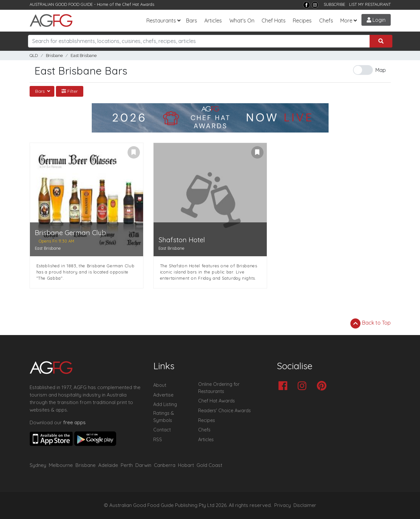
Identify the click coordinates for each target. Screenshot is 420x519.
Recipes (302, 21)
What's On (242, 21)
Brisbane (54, 56)
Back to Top (371, 323)
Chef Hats (274, 21)
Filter (70, 91)
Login (376, 20)
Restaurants (161, 21)
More (346, 21)
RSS (158, 440)
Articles (213, 21)
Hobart (186, 465)
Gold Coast (209, 465)
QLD (34, 56)
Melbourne (61, 465)
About (160, 385)
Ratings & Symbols (164, 417)
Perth (127, 465)
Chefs (326, 21)
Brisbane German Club (70, 233)
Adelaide (108, 465)
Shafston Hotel (182, 240)
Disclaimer (305, 505)
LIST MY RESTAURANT (370, 4)
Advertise (163, 395)
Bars (192, 21)
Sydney (38, 465)
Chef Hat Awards (138, 4)
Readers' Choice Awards (224, 411)
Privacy (283, 505)
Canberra (165, 465)
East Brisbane (84, 56)
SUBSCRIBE (334, 4)
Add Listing (165, 404)
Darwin (143, 465)
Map (381, 70)
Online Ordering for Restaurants (219, 388)
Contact (162, 430)
